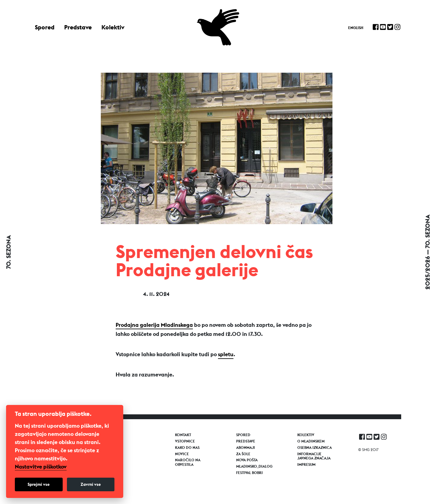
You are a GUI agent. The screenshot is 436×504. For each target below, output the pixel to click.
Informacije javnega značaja (314, 456)
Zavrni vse (91, 484)
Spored (45, 27)
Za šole (243, 454)
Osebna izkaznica (315, 448)
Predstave (78, 27)
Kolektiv (113, 27)
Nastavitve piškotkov (41, 467)
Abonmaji (246, 448)
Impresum (306, 465)
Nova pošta (247, 460)
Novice (182, 454)
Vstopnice (185, 441)
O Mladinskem (311, 441)
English (356, 28)
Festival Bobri (249, 473)
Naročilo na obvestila (188, 462)
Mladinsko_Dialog (254, 466)
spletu (226, 354)
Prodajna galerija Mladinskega (154, 325)
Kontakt (183, 435)
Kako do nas (187, 448)
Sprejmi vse (39, 484)
